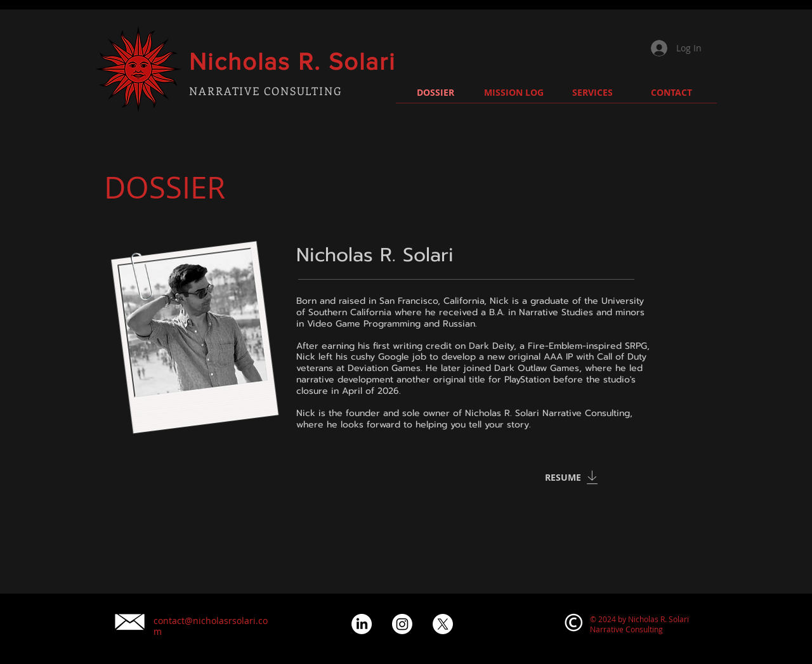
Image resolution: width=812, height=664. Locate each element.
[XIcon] (443, 624)
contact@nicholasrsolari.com (211, 626)
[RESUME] (564, 478)
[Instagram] (402, 624)
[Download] (592, 478)
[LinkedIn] (362, 624)
